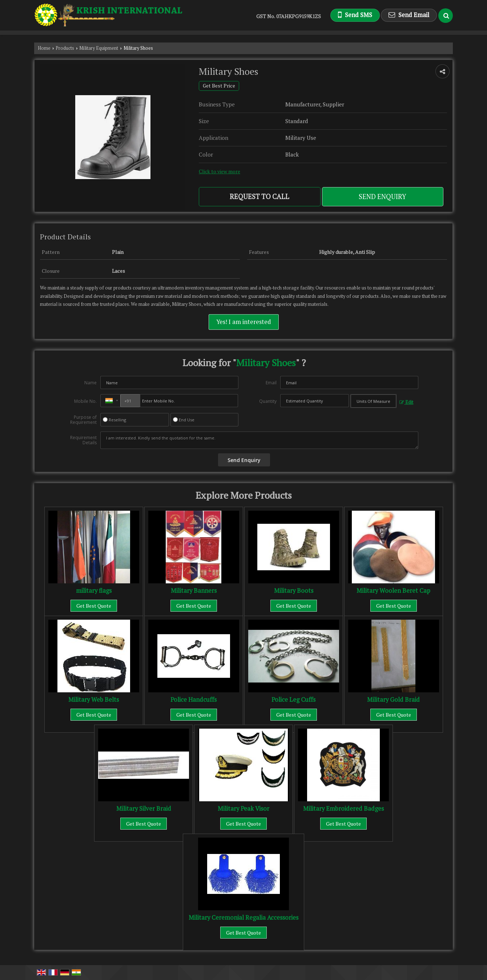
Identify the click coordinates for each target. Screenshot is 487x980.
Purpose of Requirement (83, 420)
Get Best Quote (94, 606)
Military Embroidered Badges (343, 809)
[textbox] (373, 401)
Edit (406, 402)
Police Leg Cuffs (293, 700)
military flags (94, 591)
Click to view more (220, 171)
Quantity (268, 401)
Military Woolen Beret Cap (393, 591)
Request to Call (259, 197)
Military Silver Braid (144, 809)
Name (90, 383)
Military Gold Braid (393, 700)
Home (44, 48)
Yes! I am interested (244, 322)
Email (271, 383)
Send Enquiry (383, 197)
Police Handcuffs (194, 700)
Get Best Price (219, 86)
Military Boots (294, 591)
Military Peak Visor (243, 809)
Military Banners (194, 591)
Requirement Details (83, 440)
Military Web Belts (94, 700)
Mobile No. (85, 401)
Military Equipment (99, 48)
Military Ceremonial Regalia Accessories (243, 918)
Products (65, 48)
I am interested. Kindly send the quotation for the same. (259, 440)
